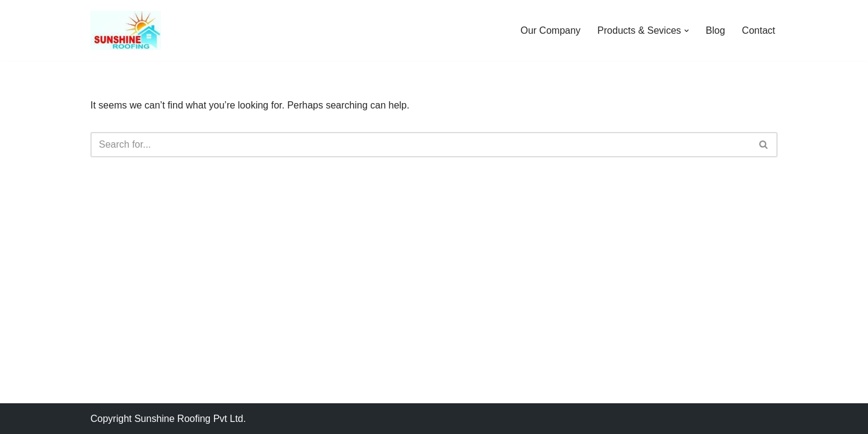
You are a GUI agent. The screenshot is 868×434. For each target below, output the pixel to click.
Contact (759, 30)
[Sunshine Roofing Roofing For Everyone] (126, 30)
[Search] (420, 145)
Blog (715, 30)
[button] (687, 31)
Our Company (551, 30)
